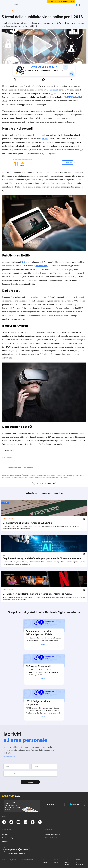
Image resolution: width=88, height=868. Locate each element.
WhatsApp (49, 483)
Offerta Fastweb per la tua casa (61, 1)
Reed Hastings (42, 266)
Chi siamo (5, 834)
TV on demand (52, 90)
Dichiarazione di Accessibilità (81, 862)
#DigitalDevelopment (14, 467)
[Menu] (12, 5)
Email (54, 483)
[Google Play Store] (75, 804)
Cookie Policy (57, 861)
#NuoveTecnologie (27, 467)
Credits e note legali (8, 838)
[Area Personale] (80, 5)
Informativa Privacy (46, 861)
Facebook (44, 483)
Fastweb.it (5, 841)
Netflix (24, 262)
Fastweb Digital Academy (53, 834)
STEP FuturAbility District (53, 838)
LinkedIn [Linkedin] (34, 483)
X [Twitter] (39, 483)
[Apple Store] (51, 804)
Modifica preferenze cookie (68, 862)
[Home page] (44, 5)
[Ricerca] (76, 5)
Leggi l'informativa (9, 757)
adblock (45, 139)
